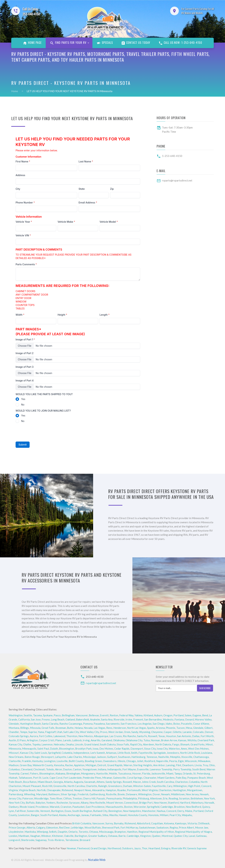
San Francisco (129, 724)
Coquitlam (157, 823)
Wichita (192, 740)
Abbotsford (143, 823)
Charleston (181, 782)
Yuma (41, 732)
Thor (145, 848)
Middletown (178, 794)
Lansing (170, 765)
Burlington (57, 811)
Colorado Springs (19, 736)
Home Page (32, 43)
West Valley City (89, 732)
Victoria (192, 823)
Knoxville (187, 757)
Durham (127, 786)
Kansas (182, 740)
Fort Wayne (129, 769)
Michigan (91, 765)
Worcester (140, 807)
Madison (14, 765)
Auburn (158, 715)
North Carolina (76, 786)
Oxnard (189, 719)
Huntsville (102, 773)
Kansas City (15, 744)
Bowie (121, 794)
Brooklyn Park (83, 749)
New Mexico (86, 736)
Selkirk (53, 832)
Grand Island (91, 744)
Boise (177, 724)
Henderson (120, 728)
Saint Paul (43, 749)
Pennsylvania (114, 798)
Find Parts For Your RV (68, 43)
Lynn (11, 811)
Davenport (137, 749)
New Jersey (192, 794)
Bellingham (68, 715)
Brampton (120, 832)
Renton (114, 715)
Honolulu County (137, 815)
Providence (42, 807)
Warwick (55, 807)
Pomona (88, 724)
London (13, 836)
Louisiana (206, 753)
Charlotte (91, 786)
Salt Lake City (71, 732)
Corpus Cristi (47, 740)
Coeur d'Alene (201, 724)
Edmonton (52, 827)
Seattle (28, 715)
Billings (25, 728)
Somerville (33, 811)
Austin (12, 740)
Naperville (162, 761)
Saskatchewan (147, 827)
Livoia (198, 765)
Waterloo (174, 749)
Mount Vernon (115, 803)
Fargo (176, 744)
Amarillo (96, 740)
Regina (174, 827)
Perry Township (182, 769)
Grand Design (98, 848)
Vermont (45, 811)
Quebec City (181, 836)
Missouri (14, 753)
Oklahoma (119, 740)
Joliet (140, 761)
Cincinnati (39, 769)
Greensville (60, 786)
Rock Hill (47, 786)
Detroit (102, 765)
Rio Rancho (129, 736)
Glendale (14, 724)
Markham (24, 836)
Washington (16, 715)
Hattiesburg (138, 757)
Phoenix (171, 728)
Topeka (36, 744)
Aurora (34, 736)
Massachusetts (114, 807)
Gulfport (112, 757)
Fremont (138, 719)
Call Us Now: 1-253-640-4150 (180, 43)
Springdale (160, 753)
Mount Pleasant (32, 786)
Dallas (196, 736)
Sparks (151, 728)
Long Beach (58, 719)
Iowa (95, 749)
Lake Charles (75, 757)
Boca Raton (30, 782)
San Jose (36, 719)
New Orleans (16, 757)
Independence (81, 753)
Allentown (156, 798)
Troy (205, 765)
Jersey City (15, 798)
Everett (104, 715)
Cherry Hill (89, 798)
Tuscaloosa (125, 773)
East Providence (95, 807)
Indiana (102, 769)
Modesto (168, 719)
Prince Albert (186, 827)
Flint (179, 765)
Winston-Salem (142, 786)
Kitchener (57, 836)
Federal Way (126, 715)
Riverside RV (179, 848)
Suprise (33, 732)
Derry (181, 811)
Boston (128, 807)
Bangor (35, 815)
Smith (134, 753)
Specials (105, 43)
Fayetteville (145, 753)
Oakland (70, 719)
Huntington (179, 790)
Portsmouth (134, 790)
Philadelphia (130, 798)
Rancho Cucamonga (71, 724)
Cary (170, 786)
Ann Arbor (159, 765)
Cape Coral (56, 778)
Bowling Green (93, 761)
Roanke (121, 790)
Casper (168, 732)
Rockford (150, 761)
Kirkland (148, 715)
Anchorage (74, 815)
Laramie (187, 732)
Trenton (77, 798)
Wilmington (180, 786)
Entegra (166, 848)
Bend (205, 715)
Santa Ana (107, 719)
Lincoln (79, 744)
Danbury (14, 807)
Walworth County (43, 765)
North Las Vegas (137, 728)
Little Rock (124, 753)
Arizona (160, 728)
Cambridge (167, 807)
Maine (189, 811)
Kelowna (169, 823)
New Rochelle (97, 803)
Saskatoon (163, 827)
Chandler (14, 732)
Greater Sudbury (98, 836)
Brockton (179, 807)
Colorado (198, 732)
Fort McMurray (129, 827)
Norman (155, 740)
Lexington (50, 761)
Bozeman (61, 728)
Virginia (13, 790)
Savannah (90, 782)
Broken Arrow (169, 740)
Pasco (57, 715)
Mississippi (89, 757)
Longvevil (14, 840)
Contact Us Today (136, 43)
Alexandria (98, 790)
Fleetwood (83, 848)
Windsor (46, 836)
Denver (209, 732)
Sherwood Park (111, 827)
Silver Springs (69, 794)
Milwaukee (204, 761)
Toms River (56, 798)
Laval (192, 836)
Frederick (83, 794)
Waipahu (187, 815)
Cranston (66, 807)
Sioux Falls (123, 744)
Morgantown (195, 790)
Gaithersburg (97, 794)
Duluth (54, 749)
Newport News (82, 790)
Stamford (173, 803)
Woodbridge (41, 798)
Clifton (67, 798)
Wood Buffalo (93, 827)
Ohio (212, 765)
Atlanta (68, 782)
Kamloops (181, 823)
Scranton (184, 798)
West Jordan (116, 732)
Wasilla (113, 815)
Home (15, 91)
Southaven (124, 757)
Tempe (24, 732)
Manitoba (30, 832)
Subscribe (205, 688)
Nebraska (59, 744)
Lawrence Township (161, 769)
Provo (104, 732)
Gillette (177, 732)
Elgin (181, 761)
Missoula (35, 728)
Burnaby (119, 823)
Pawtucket (78, 807)
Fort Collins (46, 736)
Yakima (138, 715)
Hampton (111, 790)
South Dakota (108, 744)
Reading (173, 798)
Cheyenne (157, 732)
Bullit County (76, 761)
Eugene (197, 715)
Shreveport (47, 757)
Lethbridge (77, 827)
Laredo (67, 740)
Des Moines (106, 749)
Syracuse (74, 803)
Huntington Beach (30, 724)
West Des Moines (198, 749)
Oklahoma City (134, 740)
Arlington (32, 740)
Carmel (25, 773)
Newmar (71, 848)
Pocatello (186, 724)
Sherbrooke (28, 840)
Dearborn (188, 765)
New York (209, 798)
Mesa (189, 728)
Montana (14, 728)
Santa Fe (142, 736)
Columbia (67, 753)
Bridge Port (146, 803)
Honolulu (153, 815)
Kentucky (37, 761)
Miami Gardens (166, 778)
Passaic (101, 798)
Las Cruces (116, 736)
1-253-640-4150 (172, 156)
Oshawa (113, 836)
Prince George (17, 827)
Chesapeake (54, 790)
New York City (17, 803)
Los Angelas (145, 724)
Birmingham (73, 773)
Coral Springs (135, 778)
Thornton (72, 736)
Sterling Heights (143, 765)
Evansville (143, 769)
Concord (206, 786)
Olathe (27, 744)
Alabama (60, 773)
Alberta (31, 827)
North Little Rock (190, 753)
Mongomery (88, 773)
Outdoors (127, 848)
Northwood (114, 848)
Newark (165, 794)
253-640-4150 (95, 677)
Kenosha (59, 765)
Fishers (34, 773)
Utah (60, 732)
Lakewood (59, 736)
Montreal (167, 836)
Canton (77, 769)
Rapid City (136, 744)
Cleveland (27, 769)
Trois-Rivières (56, 840)
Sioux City (150, 749)
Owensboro (110, 761)
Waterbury (197, 803)
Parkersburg (16, 794)
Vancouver (82, 715)
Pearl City (175, 815)
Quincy (206, 807)
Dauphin (62, 832)
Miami (170, 773)
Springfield (54, 753)
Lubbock (77, 740)
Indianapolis (114, 769)
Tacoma (37, 715)
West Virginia (150, 790)
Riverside (119, 719)
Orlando (188, 773)
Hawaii (123, 815)
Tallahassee (25, 778)
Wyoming (145, 732)
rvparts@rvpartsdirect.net (177, 180)
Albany (85, 803)
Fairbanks (96, 815)
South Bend (199, 769)
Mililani (164, 815)
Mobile (113, 773)
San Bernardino (153, 719)
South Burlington (82, 811)
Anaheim (95, 719)
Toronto (83, 832)
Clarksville (15, 761)
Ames (184, 749)
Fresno (46, 719)
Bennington (115, 811)
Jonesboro (173, 753)
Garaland (107, 740)
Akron (58, 769)
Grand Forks (198, 744)
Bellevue (94, 715)
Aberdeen (148, 744)
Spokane (48, 715)
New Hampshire (132, 811)
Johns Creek (149, 782)
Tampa (178, 773)
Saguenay (41, 840)
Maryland (42, 794)
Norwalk (209, 803)
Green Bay (26, 765)
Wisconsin (191, 761)
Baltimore (54, 794)
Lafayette (61, 757)
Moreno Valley (203, 719)
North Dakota (163, 744)
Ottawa (94, 832)
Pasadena (99, 724)
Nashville (164, 757)
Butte (70, 728)
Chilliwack (204, 823)
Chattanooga (201, 757)
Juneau (85, 815)
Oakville (69, 836)
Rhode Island (27, 807)
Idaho (169, 724)
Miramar (107, 778)
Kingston (145, 836)
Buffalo (30, 803)
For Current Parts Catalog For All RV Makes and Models (198, 11)
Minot (209, 744)
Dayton (67, 769)
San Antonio (184, 736)
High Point (194, 786)
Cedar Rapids (122, 749)
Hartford (185, 803)
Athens (100, 782)
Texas (162, 736)
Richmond (67, 790)
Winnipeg (42, 832)
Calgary (41, 827)
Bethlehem (197, 798)
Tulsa (147, 740)
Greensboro (115, 786)
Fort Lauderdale (73, 778)
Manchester (149, 811)
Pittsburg (143, 798)
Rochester (62, 803)
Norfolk (41, 790)
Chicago (131, 761)
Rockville (111, 794)
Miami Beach (45, 782)
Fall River (21, 811)
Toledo (50, 769)
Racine (69, 765)
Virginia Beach (27, 790)
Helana (79, 728)
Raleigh (103, 786)
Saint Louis (41, 753)
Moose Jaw (202, 827)
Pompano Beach (197, 778)
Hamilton (132, 832)
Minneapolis (29, 749)
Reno (109, 728)
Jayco (137, 848)
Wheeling (30, 794)
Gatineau (201, 836)
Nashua (161, 811)
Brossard (85, 840)
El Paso (21, 740)
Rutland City (100, 811)
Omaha (70, 744)
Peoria (173, 761)
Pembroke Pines (92, 778)
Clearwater (150, 778)
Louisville (62, 761)
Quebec (156, 836)
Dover (156, 794)
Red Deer (64, 827)
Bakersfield (82, 719)
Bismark (185, 744)
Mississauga (106, 832)
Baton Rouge (32, 757)
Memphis (175, 757)
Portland (179, 715)
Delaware (131, 794)
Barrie (122, 836)
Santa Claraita (50, 724)
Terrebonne (72, 840)
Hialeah (13, 778)
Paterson (28, 798)
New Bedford (193, 807)
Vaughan (35, 836)
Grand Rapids (115, 765)
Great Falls (48, 728)
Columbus (14, 769)
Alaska (63, 815)
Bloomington (67, 749)
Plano (59, 740)
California (24, 719)
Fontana (179, 719)
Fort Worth (207, 736)
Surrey (109, 823)
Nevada (88, 728)
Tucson (181, 728)
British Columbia (82, 823)
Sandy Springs (114, 782)
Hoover (137, 773)
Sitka (105, 815)
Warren (128, 765)
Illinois (121, 761)
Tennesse (152, 757)
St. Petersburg (202, 773)
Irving (86, 740)
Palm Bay (181, 778)
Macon (137, 782)
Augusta (78, 782)
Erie (165, 798)
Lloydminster (16, 832)
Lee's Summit (98, 753)
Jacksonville (158, 773)
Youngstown (90, 769)
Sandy (135, 732)
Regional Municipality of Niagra (193, 832)
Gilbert (208, 728)
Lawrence (47, 744)
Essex (68, 811)
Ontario (73, 832)
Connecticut (131, 803)
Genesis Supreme (197, 848)
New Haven (160, 803)
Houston (171, 736)
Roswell (153, 736)
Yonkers (51, 803)
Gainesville (119, 778)
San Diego (159, 724)
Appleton (79, 765)
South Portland (49, 815)
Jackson (101, 757)
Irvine (129, 719)
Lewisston (24, 815)
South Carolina (165, 782)
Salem (188, 715)
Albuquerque (101, 736)
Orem (127, 732)
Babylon (40, 803)
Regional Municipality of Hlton (156, 832)
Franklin (26, 761)
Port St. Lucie (41, 778)
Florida (146, 773)
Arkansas (111, 753)
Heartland (154, 848)
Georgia (58, 782)
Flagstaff (50, 732)
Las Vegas (99, 728)
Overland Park (206, 740)
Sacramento (113, 724)
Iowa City (162, 749)
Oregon (168, 715)
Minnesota (15, 749)
